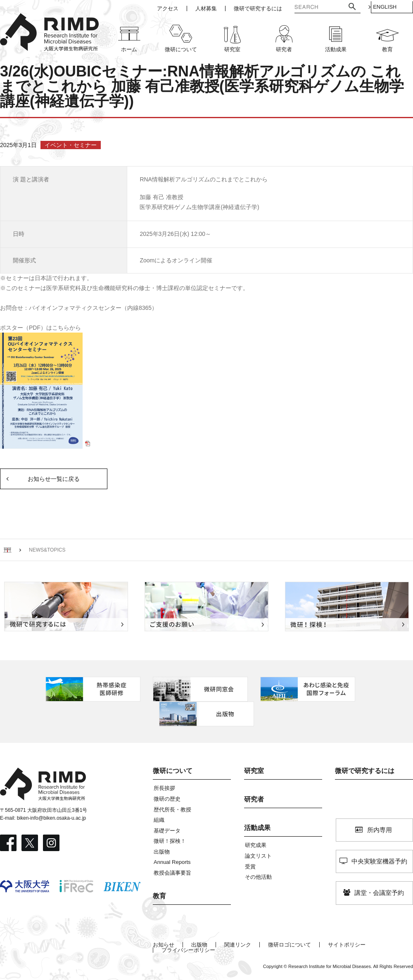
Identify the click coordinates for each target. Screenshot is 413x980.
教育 (159, 896)
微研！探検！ (170, 841)
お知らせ (164, 945)
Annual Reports (172, 862)
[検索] (309, 8)
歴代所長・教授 (172, 810)
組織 (159, 820)
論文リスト (258, 856)
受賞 (250, 867)
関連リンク (238, 945)
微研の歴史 (167, 799)
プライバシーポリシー (188, 950)
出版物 (162, 852)
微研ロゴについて (290, 945)
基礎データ (167, 831)
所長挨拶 (164, 788)
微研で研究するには (365, 771)
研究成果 (256, 845)
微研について (173, 771)
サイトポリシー (347, 945)
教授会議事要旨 (172, 873)
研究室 (254, 771)
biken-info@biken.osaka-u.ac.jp (52, 818)
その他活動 (258, 877)
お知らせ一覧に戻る (54, 479)
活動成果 (257, 828)
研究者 (254, 799)
